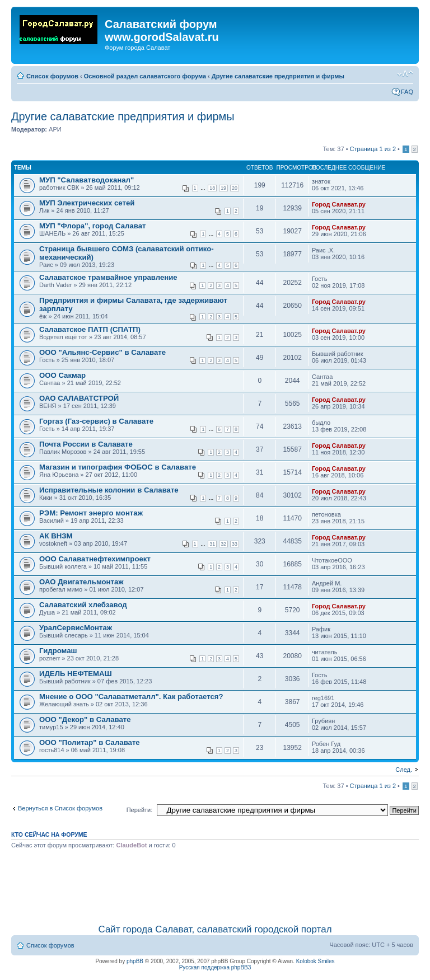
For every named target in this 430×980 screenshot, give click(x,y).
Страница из (373, 149)
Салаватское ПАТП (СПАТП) (90, 329)
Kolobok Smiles (316, 961)
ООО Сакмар (62, 375)
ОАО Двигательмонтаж (81, 582)
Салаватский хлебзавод (83, 605)
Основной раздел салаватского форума (145, 76)
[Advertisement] (216, 884)
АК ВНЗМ (56, 536)
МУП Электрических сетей (87, 203)
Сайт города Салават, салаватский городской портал (215, 929)
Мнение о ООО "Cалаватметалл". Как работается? (131, 697)
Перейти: (140, 810)
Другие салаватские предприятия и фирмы (278, 76)
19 (223, 188)
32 (223, 544)
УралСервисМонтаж (76, 628)
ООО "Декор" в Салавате (85, 719)
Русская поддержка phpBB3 (215, 967)
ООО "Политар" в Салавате (90, 742)
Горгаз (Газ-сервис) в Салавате (96, 421)
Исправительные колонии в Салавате (109, 490)
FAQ (407, 92)
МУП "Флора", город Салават (93, 226)
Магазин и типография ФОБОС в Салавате (118, 467)
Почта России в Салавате (86, 444)
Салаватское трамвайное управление (108, 277)
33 (235, 544)
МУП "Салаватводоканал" (87, 180)
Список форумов (52, 76)
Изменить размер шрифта (405, 74)
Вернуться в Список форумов (60, 808)
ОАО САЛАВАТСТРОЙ (79, 398)
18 (212, 188)
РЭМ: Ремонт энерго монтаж (91, 513)
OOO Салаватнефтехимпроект (95, 559)
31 (212, 544)
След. (404, 770)
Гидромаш (58, 651)
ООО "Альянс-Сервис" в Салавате (102, 352)
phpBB (135, 961)
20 (235, 188)
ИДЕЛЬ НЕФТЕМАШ (76, 674)
